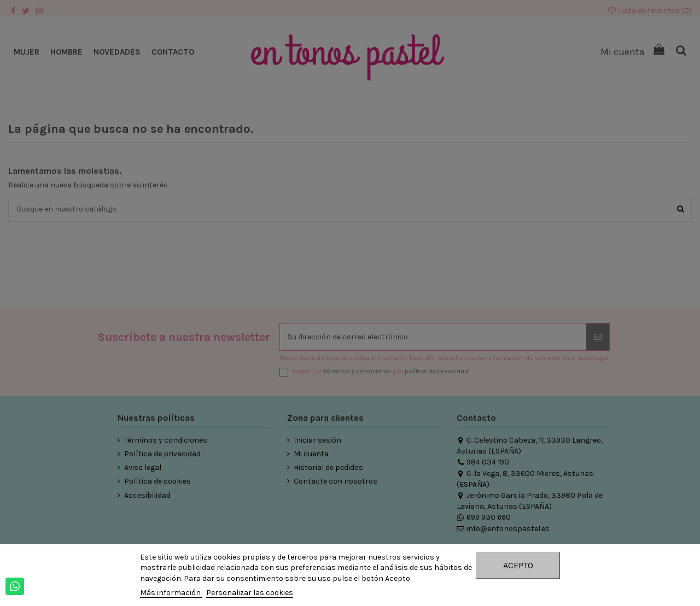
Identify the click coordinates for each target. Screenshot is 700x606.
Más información (171, 593)
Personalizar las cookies (250, 593)
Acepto (518, 565)
